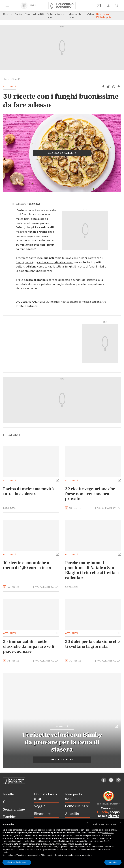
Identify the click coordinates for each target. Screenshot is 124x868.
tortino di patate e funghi (65, 280)
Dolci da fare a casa (56, 16)
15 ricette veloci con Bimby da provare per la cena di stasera (62, 742)
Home (6, 79)
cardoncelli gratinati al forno (55, 262)
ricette (75, 508)
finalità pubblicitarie (68, 841)
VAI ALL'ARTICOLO (108, 508)
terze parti (47, 835)
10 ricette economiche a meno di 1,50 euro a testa (27, 565)
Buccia (103, 812)
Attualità (39, 14)
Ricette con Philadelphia (104, 16)
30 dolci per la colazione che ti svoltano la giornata (92, 644)
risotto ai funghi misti (90, 267)
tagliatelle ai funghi (61, 267)
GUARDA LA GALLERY (62, 153)
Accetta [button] (113, 862)
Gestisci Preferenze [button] (17, 862)
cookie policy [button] (108, 833)
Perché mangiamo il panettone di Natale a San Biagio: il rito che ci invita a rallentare (92, 570)
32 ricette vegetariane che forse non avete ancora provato (90, 494)
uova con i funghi (76, 258)
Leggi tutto (9, 508)
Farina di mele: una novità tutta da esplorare (28, 491)
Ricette (8, 14)
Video (90, 14)
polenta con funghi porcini (35, 271)
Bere (28, 14)
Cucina (19, 14)
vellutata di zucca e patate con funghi (40, 284)
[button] (103, 87)
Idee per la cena (75, 16)
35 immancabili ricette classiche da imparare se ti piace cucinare (29, 646)
